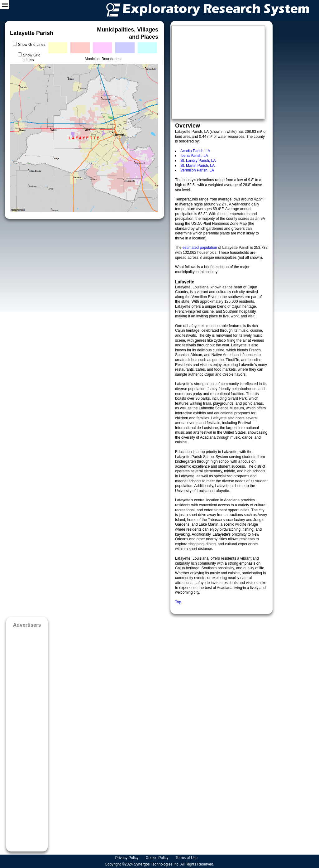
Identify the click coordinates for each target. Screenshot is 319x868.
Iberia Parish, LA (194, 156)
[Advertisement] (27, 738)
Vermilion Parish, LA (197, 170)
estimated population (200, 248)
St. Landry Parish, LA (198, 161)
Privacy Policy (127, 858)
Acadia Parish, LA (195, 151)
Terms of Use (187, 858)
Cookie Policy (158, 858)
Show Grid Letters (31, 58)
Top (178, 602)
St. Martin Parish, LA (198, 166)
